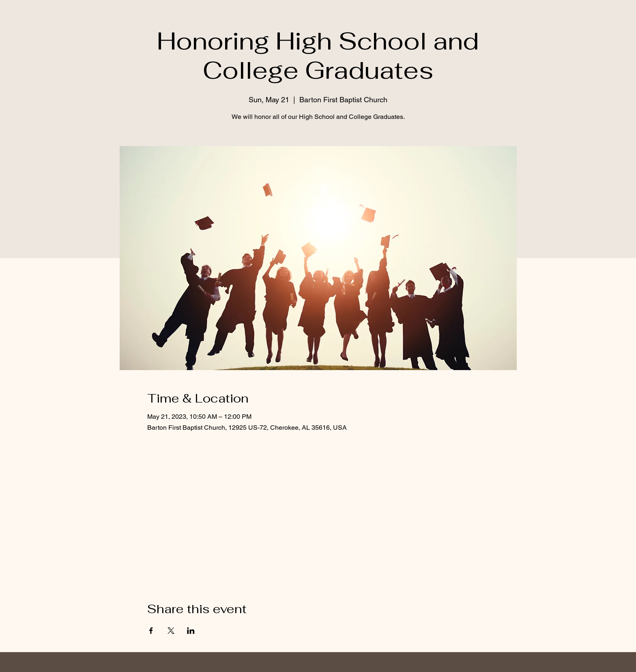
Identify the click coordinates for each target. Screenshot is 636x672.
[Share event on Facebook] (151, 631)
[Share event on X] (171, 631)
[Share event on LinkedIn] (191, 631)
